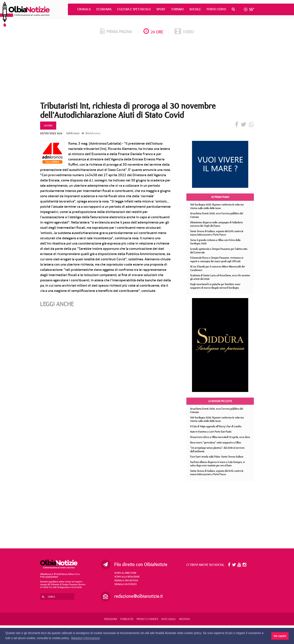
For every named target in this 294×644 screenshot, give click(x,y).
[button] (234, 9)
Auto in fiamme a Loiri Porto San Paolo (211, 432)
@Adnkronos (91, 133)
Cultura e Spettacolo (134, 9)
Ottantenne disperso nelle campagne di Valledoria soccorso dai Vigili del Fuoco (216, 224)
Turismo (177, 9)
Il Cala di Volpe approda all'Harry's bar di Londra (216, 426)
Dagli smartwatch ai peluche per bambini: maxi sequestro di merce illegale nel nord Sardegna (215, 286)
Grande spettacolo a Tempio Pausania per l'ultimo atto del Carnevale (219, 251)
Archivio (184, 619)
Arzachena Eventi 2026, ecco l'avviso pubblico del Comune (217, 215)
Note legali (169, 619)
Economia (104, 9)
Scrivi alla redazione (127, 577)
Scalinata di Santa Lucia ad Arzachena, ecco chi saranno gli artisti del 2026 (220, 277)
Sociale (195, 9)
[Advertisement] (147, 69)
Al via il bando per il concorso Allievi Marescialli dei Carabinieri (217, 268)
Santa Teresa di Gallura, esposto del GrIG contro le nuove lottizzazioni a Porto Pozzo (217, 233)
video (184, 32)
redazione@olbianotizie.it (138, 596)
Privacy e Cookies (147, 619)
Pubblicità (127, 619)
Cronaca (84, 9)
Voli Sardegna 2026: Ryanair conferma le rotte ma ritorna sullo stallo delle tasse (217, 206)
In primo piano (220, 197)
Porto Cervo (216, 9)
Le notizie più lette (220, 401)
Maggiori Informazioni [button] (85, 638)
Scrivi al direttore (125, 573)
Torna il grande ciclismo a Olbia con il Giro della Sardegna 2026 (215, 242)
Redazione (111, 619)
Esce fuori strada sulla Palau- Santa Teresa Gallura (217, 457)
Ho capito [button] (280, 636)
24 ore (153, 32)
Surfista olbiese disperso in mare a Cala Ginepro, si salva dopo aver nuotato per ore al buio (217, 464)
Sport (161, 9)
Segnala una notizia (126, 580)
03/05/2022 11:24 (51, 133)
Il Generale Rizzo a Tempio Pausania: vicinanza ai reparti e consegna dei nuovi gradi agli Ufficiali (217, 259)
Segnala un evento (126, 584)
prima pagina (116, 31)
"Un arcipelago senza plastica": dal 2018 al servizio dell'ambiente (217, 450)
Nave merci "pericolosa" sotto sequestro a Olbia (216, 442)
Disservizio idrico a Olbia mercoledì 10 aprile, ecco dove (220, 437)
